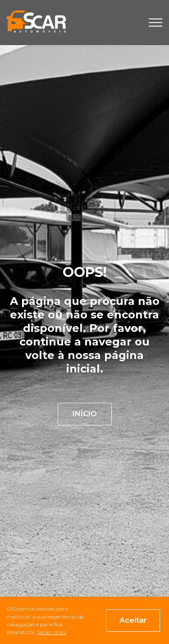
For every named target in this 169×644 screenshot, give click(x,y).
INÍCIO (85, 414)
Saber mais (51, 632)
